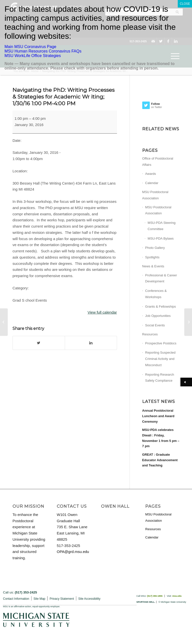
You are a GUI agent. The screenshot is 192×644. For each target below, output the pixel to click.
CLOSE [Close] (185, 4)
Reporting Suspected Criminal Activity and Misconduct (160, 359)
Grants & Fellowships (161, 306)
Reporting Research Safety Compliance (160, 378)
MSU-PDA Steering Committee (162, 226)
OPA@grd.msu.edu (73, 552)
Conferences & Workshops (156, 294)
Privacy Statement (62, 599)
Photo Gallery (155, 248)
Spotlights (152, 257)
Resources (150, 334)
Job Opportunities (158, 316)
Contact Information (16, 599)
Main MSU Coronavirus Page (30, 47)
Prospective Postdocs (161, 343)
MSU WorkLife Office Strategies (33, 56)
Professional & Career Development (161, 278)
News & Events (153, 266)
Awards (151, 174)
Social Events (155, 325)
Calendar (152, 183)
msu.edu (177, 596)
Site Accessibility (89, 599)
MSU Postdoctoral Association (155, 195)
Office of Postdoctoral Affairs (158, 162)
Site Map (39, 599)
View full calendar (102, 312)
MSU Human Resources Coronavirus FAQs (43, 51)
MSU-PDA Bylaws (161, 238)
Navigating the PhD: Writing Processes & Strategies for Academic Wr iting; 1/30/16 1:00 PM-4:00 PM (63, 97)
